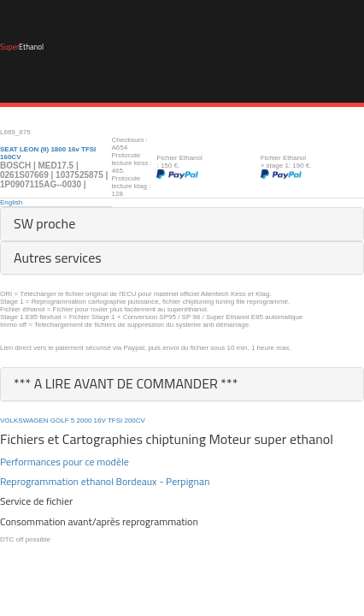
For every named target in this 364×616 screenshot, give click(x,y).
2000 (85, 421)
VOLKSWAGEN (24, 421)
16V (100, 421)
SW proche (44, 223)
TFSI (115, 421)
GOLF (60, 421)
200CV (134, 421)
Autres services (58, 258)
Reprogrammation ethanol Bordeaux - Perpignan (105, 481)
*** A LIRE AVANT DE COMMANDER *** (126, 383)
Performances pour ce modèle (65, 462)
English (11, 202)
